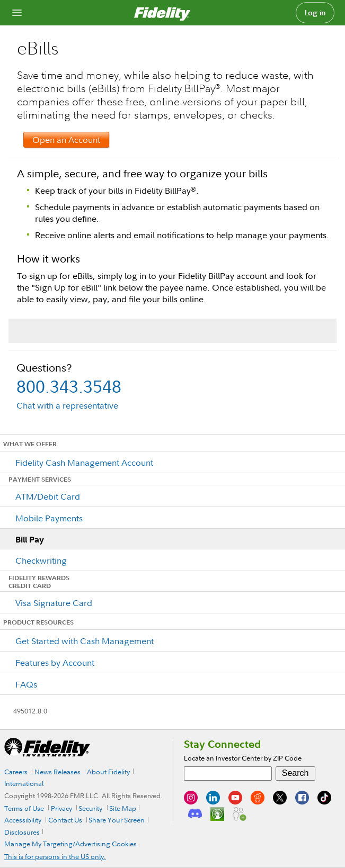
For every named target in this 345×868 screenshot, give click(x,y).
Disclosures (22, 832)
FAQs (26, 684)
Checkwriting (41, 560)
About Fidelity (108, 772)
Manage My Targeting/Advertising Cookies (70, 844)
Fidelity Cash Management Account (84, 463)
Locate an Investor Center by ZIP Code (243, 758)
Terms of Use (24, 808)
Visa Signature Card (54, 603)
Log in (315, 13)
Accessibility (23, 820)
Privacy (61, 808)
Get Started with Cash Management (85, 641)
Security (90, 808)
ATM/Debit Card (48, 496)
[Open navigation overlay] (17, 13)
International (24, 783)
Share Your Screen (117, 820)
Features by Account (55, 663)
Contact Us (65, 820)
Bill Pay (30, 539)
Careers (16, 772)
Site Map (123, 808)
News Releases (58, 772)
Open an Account (66, 140)
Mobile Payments (49, 518)
